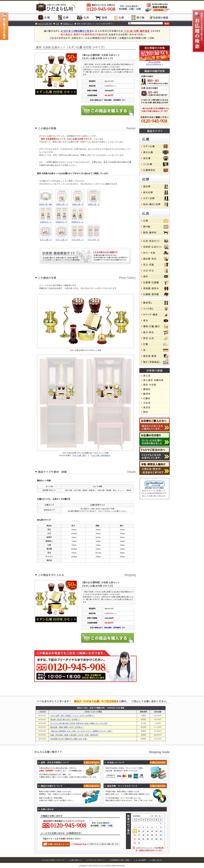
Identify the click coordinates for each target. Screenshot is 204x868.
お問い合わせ (157, 860)
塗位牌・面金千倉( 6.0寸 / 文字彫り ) (65, 719)
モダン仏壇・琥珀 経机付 (101, 455)
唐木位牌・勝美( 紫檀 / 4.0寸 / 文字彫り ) (67, 727)
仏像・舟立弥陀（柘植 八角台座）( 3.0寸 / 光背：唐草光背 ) (74, 735)
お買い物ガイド (76, 860)
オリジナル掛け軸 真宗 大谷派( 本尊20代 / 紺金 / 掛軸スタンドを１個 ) (79, 723)
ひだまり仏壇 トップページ (54, 860)
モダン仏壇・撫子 (79, 455)
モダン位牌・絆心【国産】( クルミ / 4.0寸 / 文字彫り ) (72, 716)
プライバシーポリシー (97, 860)
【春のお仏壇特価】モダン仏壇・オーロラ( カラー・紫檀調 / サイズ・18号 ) (81, 731)
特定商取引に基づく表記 (120, 860)
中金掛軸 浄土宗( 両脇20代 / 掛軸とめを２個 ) (69, 739)
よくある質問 (141, 860)
